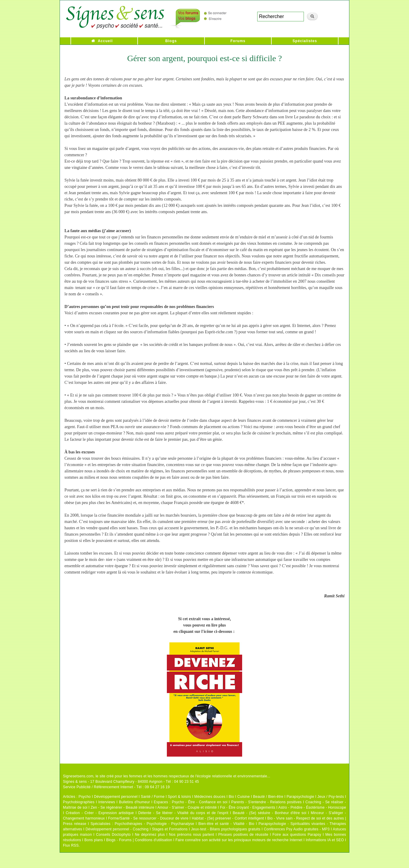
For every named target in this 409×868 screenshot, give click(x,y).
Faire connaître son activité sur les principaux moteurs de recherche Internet (239, 840)
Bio (231, 797)
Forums (238, 41)
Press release (75, 824)
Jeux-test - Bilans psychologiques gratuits (226, 829)
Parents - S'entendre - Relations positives (267, 802)
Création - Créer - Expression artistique (100, 813)
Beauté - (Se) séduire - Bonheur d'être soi (270, 813)
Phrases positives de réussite (243, 835)
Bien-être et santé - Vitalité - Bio (226, 824)
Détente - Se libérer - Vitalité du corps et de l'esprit (183, 813)
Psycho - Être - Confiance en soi (200, 802)
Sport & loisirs (179, 797)
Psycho (85, 797)
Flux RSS (71, 845)
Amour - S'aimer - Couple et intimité (187, 807)
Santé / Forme (153, 797)
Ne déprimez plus (150, 835)
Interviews (107, 802)
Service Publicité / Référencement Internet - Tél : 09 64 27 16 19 (116, 787)
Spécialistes (305, 41)
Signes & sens (75, 782)
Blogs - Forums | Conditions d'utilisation (139, 840)
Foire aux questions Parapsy (297, 835)
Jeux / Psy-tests (331, 797)
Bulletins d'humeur (134, 802)
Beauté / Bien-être (268, 797)
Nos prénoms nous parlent (192, 835)
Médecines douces (210, 797)
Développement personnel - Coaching (117, 829)
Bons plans (94, 840)
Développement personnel (116, 797)
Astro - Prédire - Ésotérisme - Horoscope (312, 807)
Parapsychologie (300, 797)
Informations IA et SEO (325, 840)
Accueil (105, 41)
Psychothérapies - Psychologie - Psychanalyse (155, 824)
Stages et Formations (170, 829)
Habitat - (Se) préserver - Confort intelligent (228, 818)
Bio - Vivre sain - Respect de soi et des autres (306, 818)
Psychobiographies (79, 802)
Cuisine (244, 797)
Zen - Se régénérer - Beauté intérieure (122, 807)
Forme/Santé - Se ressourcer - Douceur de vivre (148, 818)
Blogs (171, 41)
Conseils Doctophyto (113, 835)
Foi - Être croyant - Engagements (247, 807)
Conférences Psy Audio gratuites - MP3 (297, 829)
